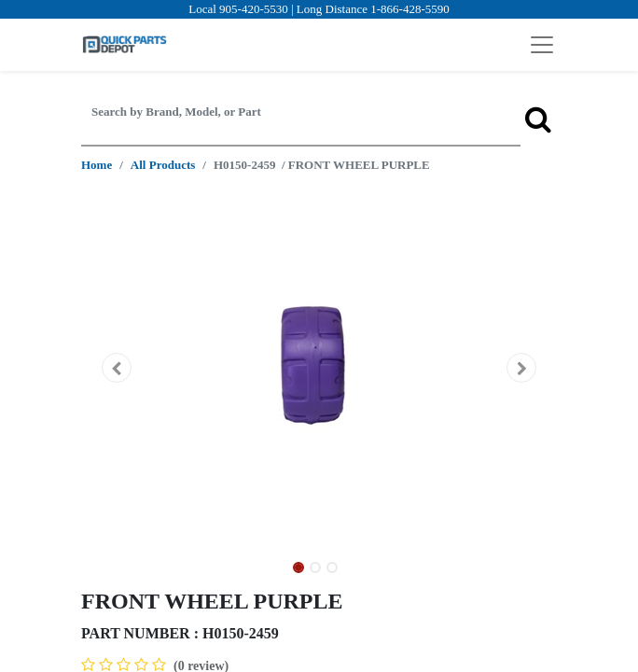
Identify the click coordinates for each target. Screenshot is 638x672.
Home (97, 165)
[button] (117, 368)
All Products (163, 165)
